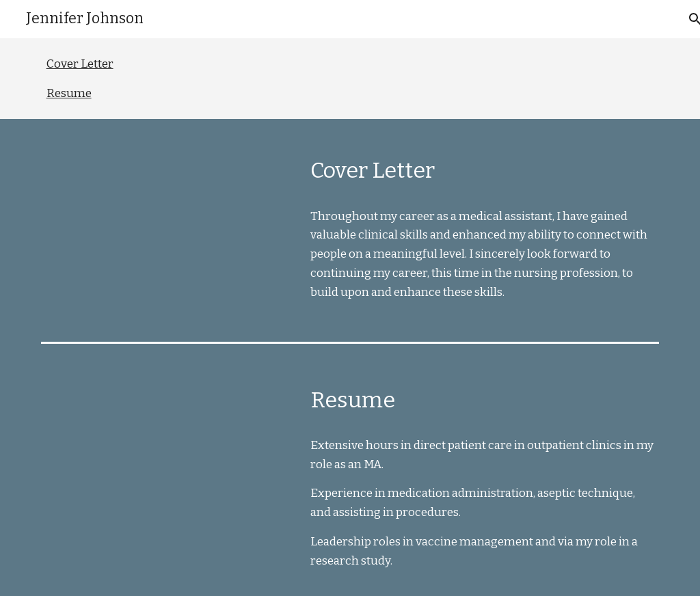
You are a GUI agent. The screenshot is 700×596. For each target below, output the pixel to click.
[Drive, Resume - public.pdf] (165, 457)
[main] (482, 166)
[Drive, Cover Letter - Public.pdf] (165, 227)
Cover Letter (80, 64)
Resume (69, 93)
